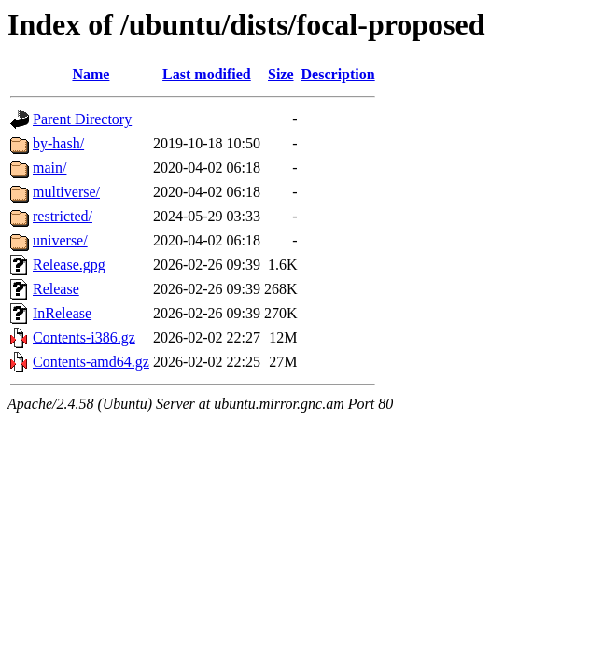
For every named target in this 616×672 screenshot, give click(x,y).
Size (281, 74)
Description (338, 74)
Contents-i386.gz (84, 337)
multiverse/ (66, 192)
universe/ (60, 240)
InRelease (62, 313)
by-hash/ (58, 143)
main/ (49, 168)
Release (56, 289)
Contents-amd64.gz (91, 362)
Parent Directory (82, 119)
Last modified (207, 74)
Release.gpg (69, 265)
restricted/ (63, 216)
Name (91, 74)
